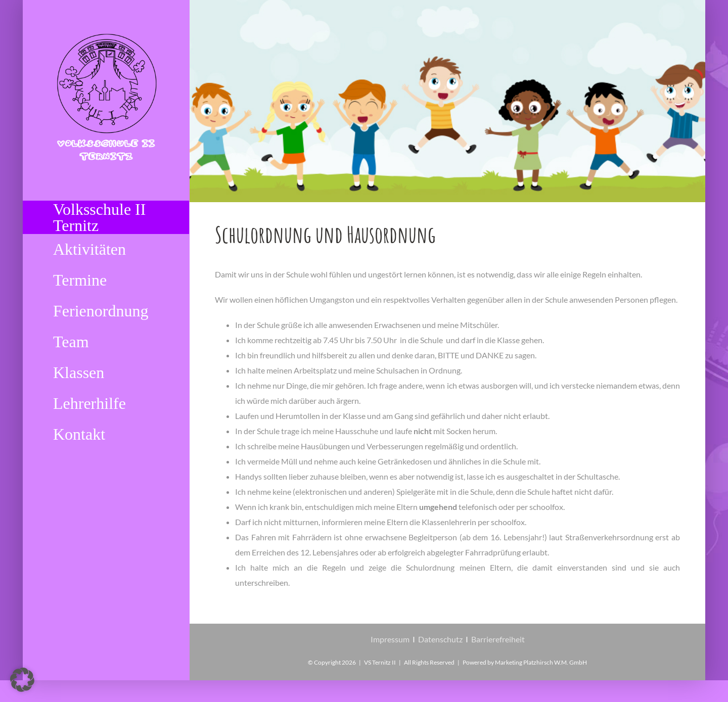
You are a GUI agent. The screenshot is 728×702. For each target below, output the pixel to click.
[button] (22, 680)
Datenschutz (440, 639)
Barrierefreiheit (498, 639)
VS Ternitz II (380, 662)
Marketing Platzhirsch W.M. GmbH (541, 662)
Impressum (390, 639)
